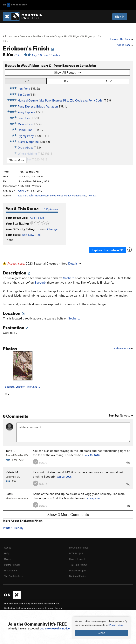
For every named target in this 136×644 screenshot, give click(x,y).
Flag (128, 463)
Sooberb (69, 278)
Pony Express (26, 112)
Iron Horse (24, 118)
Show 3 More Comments (68, 514)
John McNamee (37, 195)
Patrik (9, 494)
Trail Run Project (78, 565)
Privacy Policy (116, 625)
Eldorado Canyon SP (55, 36)
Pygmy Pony (26, 136)
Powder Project (78, 570)
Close (101, 633)
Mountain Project (78, 548)
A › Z (109, 81)
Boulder (37, 36)
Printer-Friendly (13, 528)
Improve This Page (122, 39)
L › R (26, 81)
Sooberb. (74, 318)
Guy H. (22, 191)
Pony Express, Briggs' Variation (38, 106)
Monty (67, 195)
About (7, 548)
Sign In (120, 16)
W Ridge (74, 36)
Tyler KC (92, 195)
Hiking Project (77, 559)
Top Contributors (13, 576)
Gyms (7, 559)
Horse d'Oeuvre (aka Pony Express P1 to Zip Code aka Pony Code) (61, 100)
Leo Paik (23, 195)
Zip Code (24, 95)
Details (75, 263)
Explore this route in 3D (108, 250)
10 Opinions (50, 209)
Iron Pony (24, 89)
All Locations (10, 36)
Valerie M (12, 472)
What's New (11, 570)
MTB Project (76, 553)
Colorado (25, 36)
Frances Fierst (55, 195)
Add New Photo (123, 348)
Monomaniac (79, 195)
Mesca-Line (25, 124)
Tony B (10, 451)
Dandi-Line (25, 130)
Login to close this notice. (55, 628)
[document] (101, 628)
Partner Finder (12, 565)
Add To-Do (37, 218)
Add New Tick (31, 235)
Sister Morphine (28, 142)
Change (52, 229)
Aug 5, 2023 (94, 498)
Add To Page (125, 45)
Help (7, 553)
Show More (17, 160)
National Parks (77, 576)
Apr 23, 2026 (92, 455)
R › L (67, 81)
